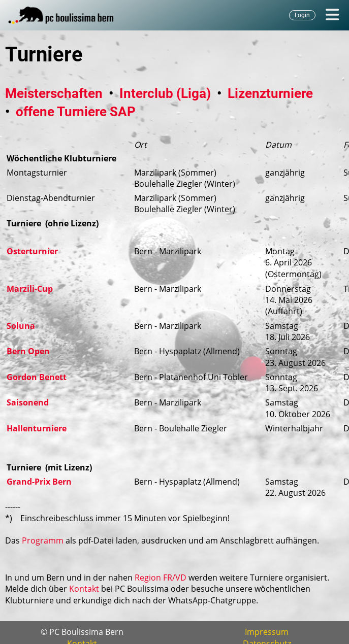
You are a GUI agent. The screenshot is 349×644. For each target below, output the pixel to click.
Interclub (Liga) (165, 93)
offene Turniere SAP (76, 112)
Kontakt (84, 589)
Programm (43, 540)
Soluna (21, 326)
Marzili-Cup (30, 289)
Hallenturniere (37, 428)
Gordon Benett (37, 377)
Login (302, 15)
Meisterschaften (54, 93)
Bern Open (28, 351)
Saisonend (28, 402)
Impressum (267, 632)
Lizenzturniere (270, 93)
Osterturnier (32, 251)
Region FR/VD (161, 578)
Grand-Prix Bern (39, 482)
